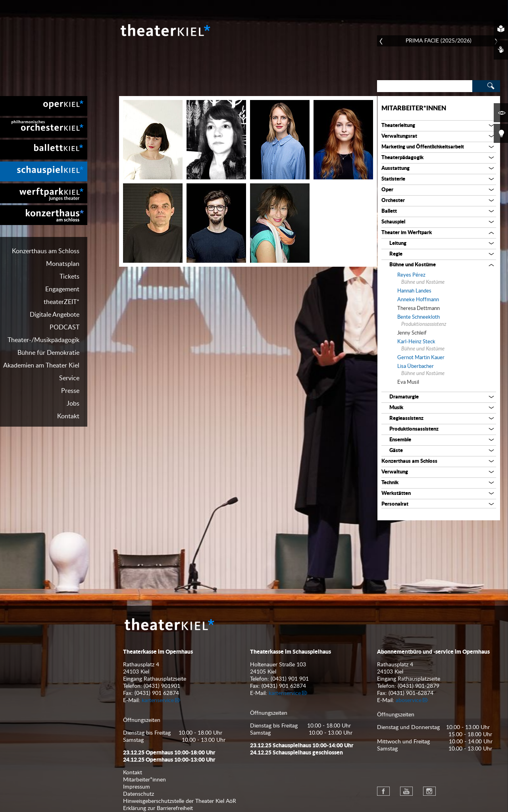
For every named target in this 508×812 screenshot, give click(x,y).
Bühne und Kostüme (413, 265)
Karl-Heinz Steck (416, 342)
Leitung (398, 243)
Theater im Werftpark (407, 233)
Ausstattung (395, 168)
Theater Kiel (165, 30)
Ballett (389, 211)
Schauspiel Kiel (44, 171)
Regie (396, 254)
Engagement (62, 289)
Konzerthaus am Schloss (46, 251)
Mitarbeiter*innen (414, 108)
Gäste (396, 451)
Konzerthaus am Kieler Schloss (44, 215)
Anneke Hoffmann (418, 300)
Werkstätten (396, 494)
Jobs (73, 404)
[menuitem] (44, 106)
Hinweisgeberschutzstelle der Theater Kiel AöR (180, 801)
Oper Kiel (44, 106)
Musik (396, 408)
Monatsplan (63, 264)
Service (69, 378)
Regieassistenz (406, 419)
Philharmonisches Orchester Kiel (44, 128)
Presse (70, 391)
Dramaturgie (404, 397)
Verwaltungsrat (399, 136)
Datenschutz (139, 794)
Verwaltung (395, 472)
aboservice (409, 700)
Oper (387, 190)
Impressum (137, 787)
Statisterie (393, 179)
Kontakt (68, 416)
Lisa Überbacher (416, 367)
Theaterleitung (398, 126)
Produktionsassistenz (414, 429)
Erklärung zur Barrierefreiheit (158, 808)
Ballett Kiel (44, 150)
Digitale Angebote (55, 315)
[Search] (425, 86)
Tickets (69, 277)
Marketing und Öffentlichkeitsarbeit (423, 147)
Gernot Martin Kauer (421, 358)
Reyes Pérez (411, 275)
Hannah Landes (414, 291)
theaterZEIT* (62, 302)
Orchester (393, 201)
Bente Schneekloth (419, 317)
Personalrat (395, 504)
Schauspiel (393, 222)
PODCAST (64, 327)
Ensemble (400, 440)
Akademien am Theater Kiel (41, 366)
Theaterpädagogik (402, 158)
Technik (390, 483)
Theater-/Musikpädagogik (43, 340)
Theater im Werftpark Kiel (44, 193)
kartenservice (158, 700)
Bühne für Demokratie (48, 353)
